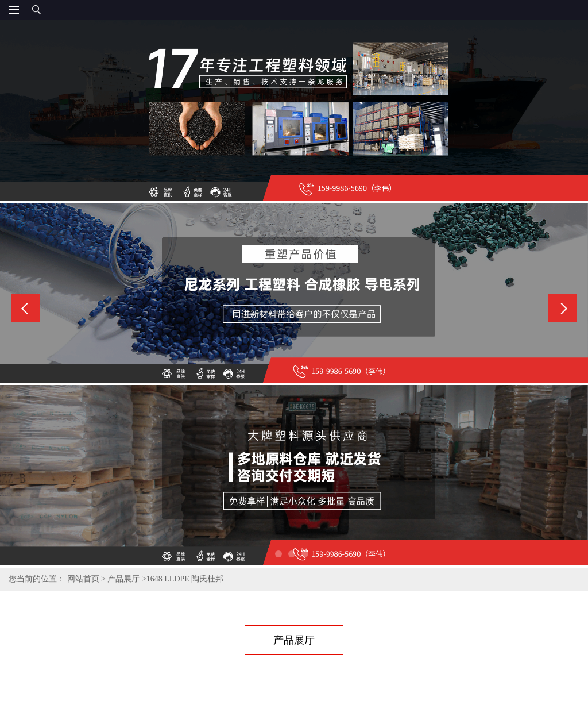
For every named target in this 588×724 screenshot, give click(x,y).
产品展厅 (123, 579)
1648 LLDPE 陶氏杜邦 (185, 579)
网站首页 (83, 579)
